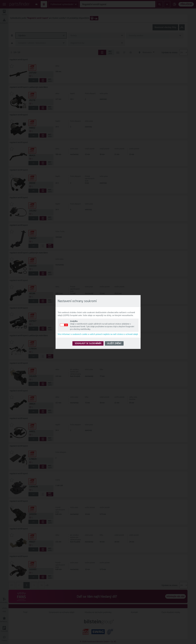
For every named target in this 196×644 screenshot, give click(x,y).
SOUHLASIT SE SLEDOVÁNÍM (88, 343)
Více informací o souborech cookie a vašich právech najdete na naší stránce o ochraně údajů (98, 334)
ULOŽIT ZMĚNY (114, 343)
